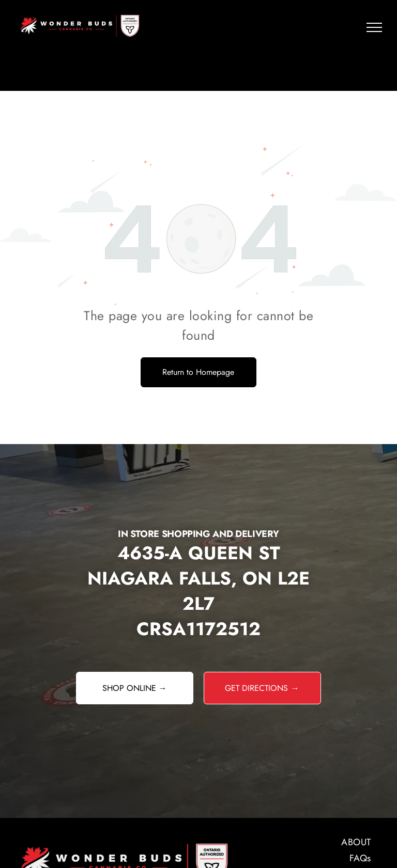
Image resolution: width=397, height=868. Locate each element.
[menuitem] (302, 842)
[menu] (374, 27)
